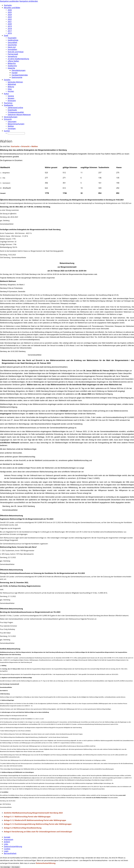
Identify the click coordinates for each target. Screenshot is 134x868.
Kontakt (7, 837)
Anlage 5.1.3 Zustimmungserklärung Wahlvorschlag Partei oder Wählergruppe (38, 824)
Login (6, 851)
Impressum (9, 839)
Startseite (15, 146)
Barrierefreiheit (10, 853)
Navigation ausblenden (9, 1)
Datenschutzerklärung (13, 846)
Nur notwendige (5, 867)
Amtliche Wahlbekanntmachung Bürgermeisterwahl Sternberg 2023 (33, 813)
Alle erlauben (16, 867)
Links (6, 844)
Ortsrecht (25, 146)
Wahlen (35, 146)
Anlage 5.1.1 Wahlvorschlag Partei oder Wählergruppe (27, 817)
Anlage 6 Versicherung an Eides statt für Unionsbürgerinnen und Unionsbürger (38, 832)
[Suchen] (16, 133)
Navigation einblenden (29, 1)
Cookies (7, 849)
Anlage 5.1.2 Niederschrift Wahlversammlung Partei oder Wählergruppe (35, 820)
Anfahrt (7, 842)
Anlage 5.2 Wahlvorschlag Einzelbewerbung (23, 828)
